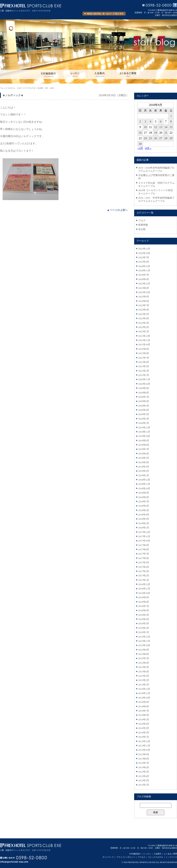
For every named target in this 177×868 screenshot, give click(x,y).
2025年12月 (144, 249)
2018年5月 (144, 510)
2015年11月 (144, 641)
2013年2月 (144, 785)
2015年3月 (144, 676)
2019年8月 (144, 445)
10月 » (148, 148)
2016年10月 (144, 593)
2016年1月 (144, 632)
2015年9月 (144, 650)
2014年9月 (144, 702)
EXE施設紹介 (135, 854)
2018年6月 (144, 506)
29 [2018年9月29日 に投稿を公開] (171, 138)
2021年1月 (144, 375)
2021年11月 (144, 340)
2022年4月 (144, 318)
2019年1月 (144, 475)
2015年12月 (144, 637)
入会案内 (157, 854)
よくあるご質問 (170, 854)
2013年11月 (144, 746)
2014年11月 (144, 693)
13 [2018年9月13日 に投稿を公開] (161, 127)
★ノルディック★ (13, 95)
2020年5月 (144, 406)
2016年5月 (144, 615)
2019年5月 (144, 458)
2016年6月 (144, 610)
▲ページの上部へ (117, 210)
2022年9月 (144, 297)
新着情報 (143, 225)
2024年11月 (144, 271)
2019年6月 (144, 454)
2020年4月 (144, 410)
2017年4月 (144, 567)
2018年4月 (144, 515)
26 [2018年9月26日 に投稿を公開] (156, 138)
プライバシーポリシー (126, 857)
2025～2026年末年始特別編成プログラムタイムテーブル (156, 169)
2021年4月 (144, 362)
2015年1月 (144, 685)
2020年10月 (144, 384)
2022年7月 (144, 305)
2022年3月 (144, 323)
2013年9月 (144, 754)
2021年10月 (144, 345)
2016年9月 (144, 597)
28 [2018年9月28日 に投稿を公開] (166, 138)
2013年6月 (144, 767)
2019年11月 (144, 432)
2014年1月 (144, 737)
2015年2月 (144, 680)
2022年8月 (144, 301)
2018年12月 (144, 480)
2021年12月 (144, 336)
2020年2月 (144, 419)
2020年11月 (144, 379)
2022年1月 (144, 332)
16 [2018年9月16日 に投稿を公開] (140, 133)
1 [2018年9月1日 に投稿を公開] (171, 116)
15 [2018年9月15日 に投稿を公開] (171, 127)
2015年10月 (144, 645)
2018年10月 (144, 489)
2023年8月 (144, 288)
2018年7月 (144, 502)
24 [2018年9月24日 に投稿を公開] (145, 138)
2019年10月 (144, 436)
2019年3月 (144, 467)
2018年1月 (144, 528)
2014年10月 (144, 698)
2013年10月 (144, 750)
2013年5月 (144, 772)
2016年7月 (144, 606)
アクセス (142, 857)
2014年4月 (144, 724)
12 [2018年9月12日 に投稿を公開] (156, 127)
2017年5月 (144, 563)
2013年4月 (144, 776)
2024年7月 (144, 275)
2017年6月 (144, 558)
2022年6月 (144, 310)
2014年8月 (144, 707)
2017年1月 (144, 580)
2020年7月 (144, 397)
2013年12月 (144, 741)
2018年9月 (144, 493)
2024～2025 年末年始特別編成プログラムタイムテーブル (156, 199)
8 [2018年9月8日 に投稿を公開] (171, 121)
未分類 (142, 229)
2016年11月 (144, 589)
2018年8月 (144, 497)
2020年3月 (144, 414)
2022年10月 (144, 292)
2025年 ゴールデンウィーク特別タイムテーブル (155, 192)
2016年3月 (144, 624)
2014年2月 (144, 733)
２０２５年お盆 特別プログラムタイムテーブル (156, 185)
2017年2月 (144, 576)
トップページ (171, 857)
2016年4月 (144, 619)
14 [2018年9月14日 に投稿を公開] (166, 127)
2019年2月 (144, 471)
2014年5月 (144, 720)
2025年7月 (144, 258)
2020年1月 (144, 423)
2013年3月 (144, 781)
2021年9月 (144, 349)
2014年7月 (144, 711)
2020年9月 (144, 388)
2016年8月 (144, 602)
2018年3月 (144, 519)
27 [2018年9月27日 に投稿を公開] (161, 138)
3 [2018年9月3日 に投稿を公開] (145, 121)
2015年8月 (144, 654)
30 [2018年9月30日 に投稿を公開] (140, 144)
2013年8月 (144, 759)
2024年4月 (144, 279)
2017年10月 (144, 541)
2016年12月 (144, 584)
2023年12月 (144, 284)
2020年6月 (144, 401)
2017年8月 (144, 550)
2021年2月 (144, 371)
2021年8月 (144, 353)
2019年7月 (144, 449)
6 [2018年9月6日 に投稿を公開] (161, 121)
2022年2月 (144, 327)
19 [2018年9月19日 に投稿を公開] (156, 133)
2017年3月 (144, 571)
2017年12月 (144, 532)
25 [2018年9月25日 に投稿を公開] (150, 138)
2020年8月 (144, 393)
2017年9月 (144, 545)
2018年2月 (144, 523)
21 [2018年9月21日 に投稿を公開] (166, 133)
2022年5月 (144, 314)
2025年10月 (144, 253)
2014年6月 (144, 715)
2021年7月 (144, 358)
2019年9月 (144, 441)
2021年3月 (144, 366)
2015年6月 (144, 663)
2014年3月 (144, 728)
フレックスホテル (156, 857)
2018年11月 (144, 484)
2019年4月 (144, 462)
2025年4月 (144, 262)
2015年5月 (144, 667)
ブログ (142, 221)
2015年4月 (144, 672)
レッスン (147, 854)
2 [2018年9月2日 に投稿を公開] (140, 121)
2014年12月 (144, 689)
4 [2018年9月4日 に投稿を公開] (150, 121)
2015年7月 (144, 658)
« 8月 (140, 148)
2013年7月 (144, 763)
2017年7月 (144, 554)
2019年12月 (144, 428)
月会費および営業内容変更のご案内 (156, 177)
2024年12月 (144, 266)
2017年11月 (144, 536)
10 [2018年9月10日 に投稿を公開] (145, 127)
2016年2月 (144, 628)
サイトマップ (108, 857)
